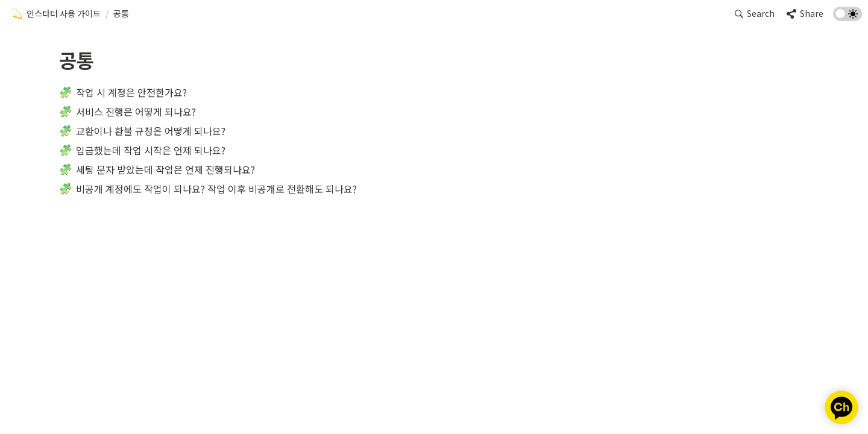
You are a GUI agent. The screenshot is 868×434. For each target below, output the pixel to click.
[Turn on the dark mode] (848, 17)
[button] (56, 14)
